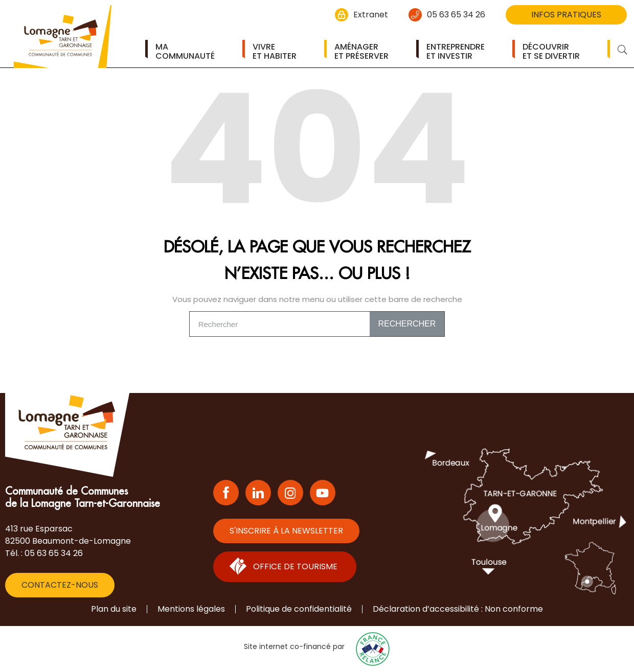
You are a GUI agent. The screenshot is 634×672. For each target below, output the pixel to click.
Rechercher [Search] (407, 324)
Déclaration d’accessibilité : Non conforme (458, 609)
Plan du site (114, 609)
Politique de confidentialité (299, 609)
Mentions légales (191, 609)
